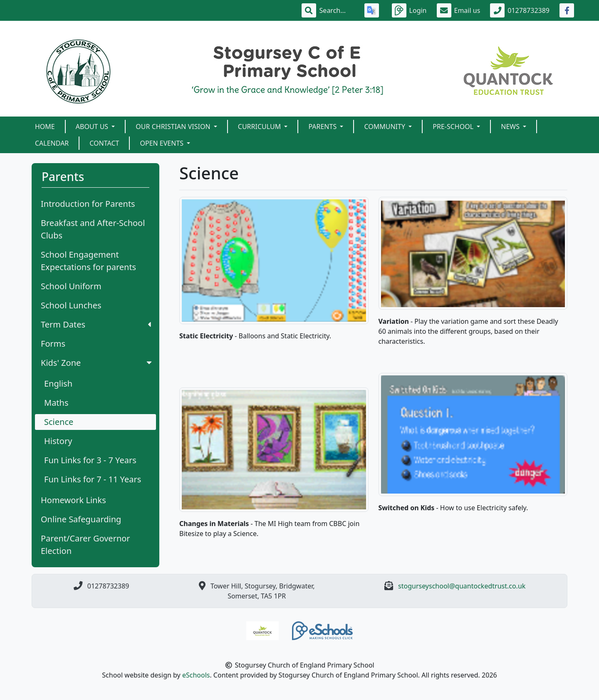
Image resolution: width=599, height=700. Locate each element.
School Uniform (71, 286)
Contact (104, 143)
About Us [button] (93, 127)
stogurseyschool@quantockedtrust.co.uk (462, 586)
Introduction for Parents (88, 204)
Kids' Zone (97, 363)
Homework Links (73, 500)
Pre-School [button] (454, 127)
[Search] (337, 10)
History (58, 441)
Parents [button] (323, 127)
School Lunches (71, 305)
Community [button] (385, 127)
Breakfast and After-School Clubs (93, 229)
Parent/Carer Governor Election (85, 545)
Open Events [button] (162, 143)
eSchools (196, 675)
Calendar (52, 143)
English (58, 384)
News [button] (511, 127)
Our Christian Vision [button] (174, 127)
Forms (53, 344)
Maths (56, 403)
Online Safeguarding (81, 519)
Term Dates (96, 324)
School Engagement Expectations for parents (88, 261)
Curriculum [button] (260, 127)
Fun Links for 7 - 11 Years (93, 479)
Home (45, 127)
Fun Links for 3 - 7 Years (90, 460)
